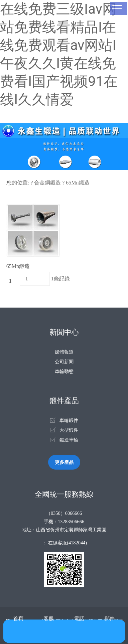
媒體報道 (64, 352)
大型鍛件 (69, 430)
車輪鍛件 (69, 420)
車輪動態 (64, 371)
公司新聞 (64, 362)
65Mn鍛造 (78, 183)
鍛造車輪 (69, 440)
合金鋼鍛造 (47, 183)
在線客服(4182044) (68, 543)
